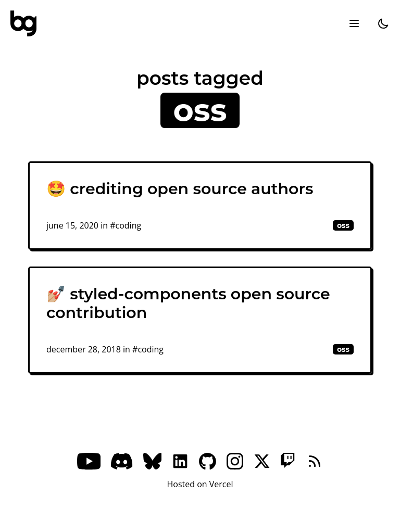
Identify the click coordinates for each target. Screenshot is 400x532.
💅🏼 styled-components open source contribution (188, 303)
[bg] (23, 23)
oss (343, 225)
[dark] (383, 23)
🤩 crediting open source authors (180, 189)
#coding (126, 225)
